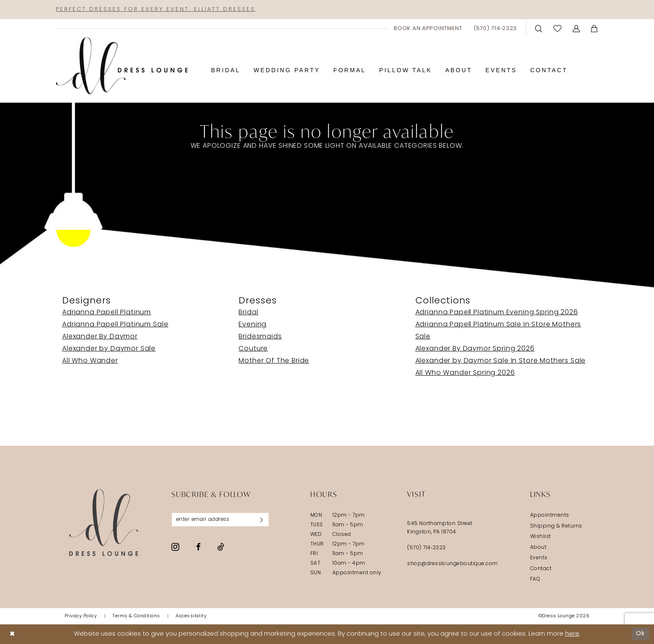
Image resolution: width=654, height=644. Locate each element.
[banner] (122, 66)
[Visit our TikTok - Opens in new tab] (221, 547)
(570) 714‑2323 (426, 548)
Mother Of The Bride (274, 361)
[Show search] (539, 28)
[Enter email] (220, 520)
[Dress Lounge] (104, 522)
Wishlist (541, 537)
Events (539, 558)
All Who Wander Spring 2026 (465, 373)
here (572, 634)
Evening (253, 325)
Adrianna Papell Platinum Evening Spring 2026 (497, 313)
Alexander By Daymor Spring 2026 (475, 349)
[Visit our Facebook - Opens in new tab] (198, 547)
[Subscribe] (262, 520)
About (538, 548)
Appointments (550, 515)
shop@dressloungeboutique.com (453, 564)
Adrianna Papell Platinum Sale (115, 325)
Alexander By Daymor (100, 337)
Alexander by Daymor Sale (109, 349)
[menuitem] (428, 28)
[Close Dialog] (12, 634)
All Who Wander (90, 361)
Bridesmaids (260, 337)
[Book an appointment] (428, 28)
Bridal (248, 313)
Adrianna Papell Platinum (107, 313)
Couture (253, 349)
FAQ (535, 579)
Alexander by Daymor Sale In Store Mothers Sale (501, 361)
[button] (576, 28)
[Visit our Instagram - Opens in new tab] (175, 547)
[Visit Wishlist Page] (558, 28)
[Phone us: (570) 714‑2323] (495, 28)
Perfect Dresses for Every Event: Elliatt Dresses (156, 9)
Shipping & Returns (556, 526)
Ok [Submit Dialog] (640, 634)
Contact (541, 569)
